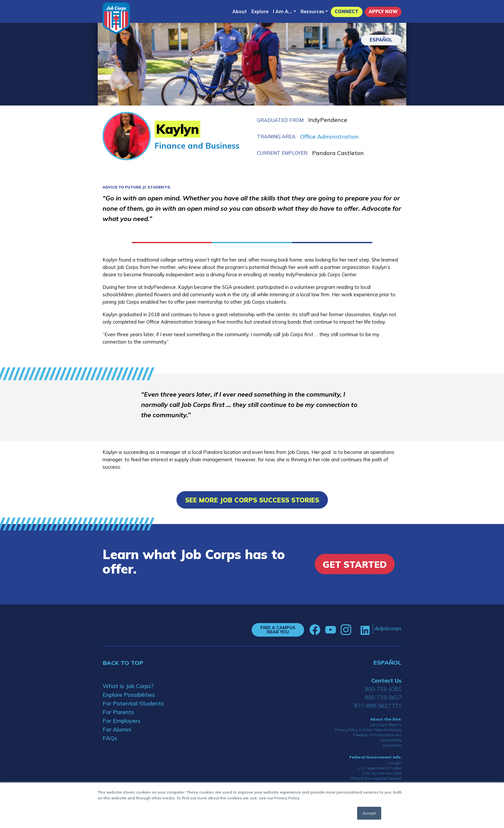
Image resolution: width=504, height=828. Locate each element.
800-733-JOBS (383, 689)
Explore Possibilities (129, 695)
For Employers (122, 721)
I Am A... (283, 12)
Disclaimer (392, 745)
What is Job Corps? (128, 686)
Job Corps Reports (386, 725)
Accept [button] (369, 813)
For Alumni (117, 729)
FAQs (110, 738)
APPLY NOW (383, 12)
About (240, 12)
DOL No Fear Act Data (382, 773)
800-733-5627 (383, 697)
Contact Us (386, 681)
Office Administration (329, 137)
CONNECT (346, 12)
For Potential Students (133, 703)
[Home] (116, 18)
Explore (260, 12)
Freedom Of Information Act (377, 735)
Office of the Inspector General (376, 778)
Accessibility (391, 740)
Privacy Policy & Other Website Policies (368, 730)
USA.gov (394, 763)
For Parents (118, 712)
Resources (312, 12)
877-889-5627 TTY (378, 706)
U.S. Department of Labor (380, 768)
